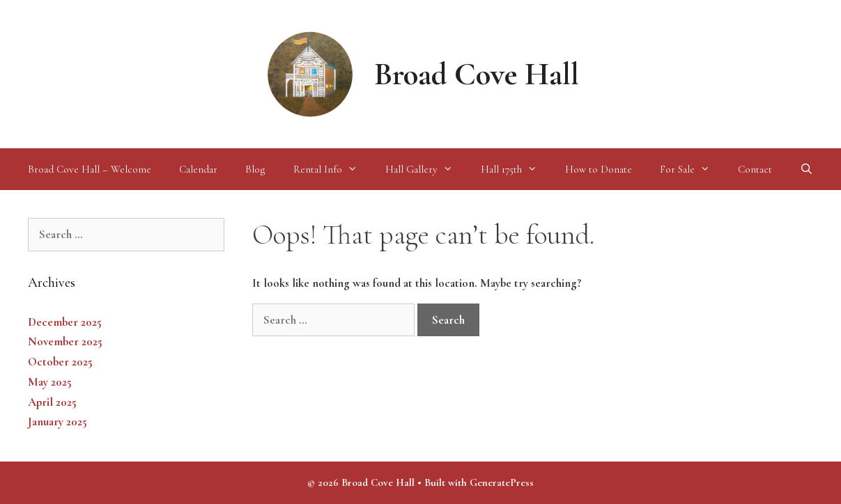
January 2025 (57, 422)
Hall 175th (516, 169)
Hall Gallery (426, 169)
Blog (255, 169)
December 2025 (65, 322)
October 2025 (60, 362)
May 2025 (50, 382)
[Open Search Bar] (807, 169)
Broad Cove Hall (477, 74)
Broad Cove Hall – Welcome (90, 169)
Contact (755, 169)
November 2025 (65, 341)
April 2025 (52, 402)
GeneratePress (502, 482)
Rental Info (332, 169)
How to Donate (599, 169)
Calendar (198, 169)
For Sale (692, 169)
